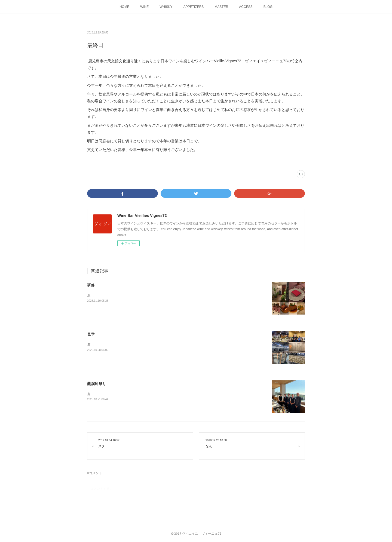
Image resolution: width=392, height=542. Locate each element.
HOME (124, 7)
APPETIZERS (194, 7)
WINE (144, 7)
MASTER (221, 7)
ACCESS (246, 7)
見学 (91, 334)
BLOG (268, 7)
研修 (91, 285)
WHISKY (166, 7)
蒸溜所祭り (97, 384)
